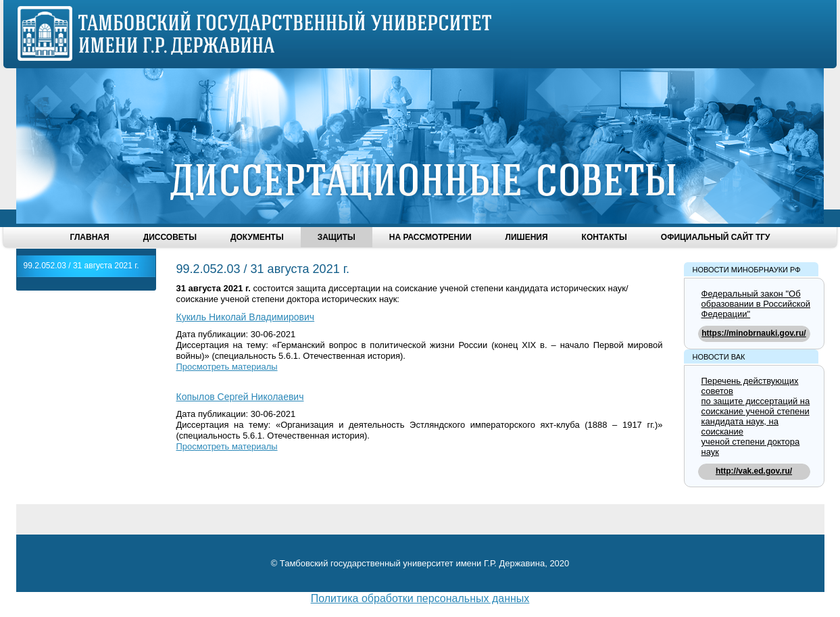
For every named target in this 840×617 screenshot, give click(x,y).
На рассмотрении (430, 237)
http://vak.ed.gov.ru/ (754, 471)
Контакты (604, 237)
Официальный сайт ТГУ (716, 237)
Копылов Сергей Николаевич (240, 397)
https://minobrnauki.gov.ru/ (753, 333)
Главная (89, 237)
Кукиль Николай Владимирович (246, 317)
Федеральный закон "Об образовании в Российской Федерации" (756, 304)
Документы (257, 237)
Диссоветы (170, 237)
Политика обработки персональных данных (420, 598)
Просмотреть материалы (227, 367)
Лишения (527, 237)
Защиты (337, 237)
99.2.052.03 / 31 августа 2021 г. (81, 266)
